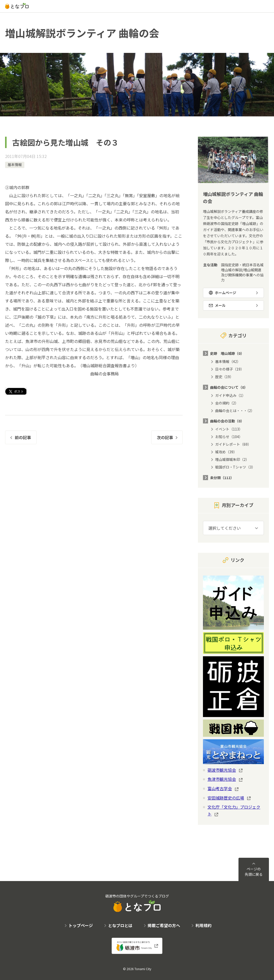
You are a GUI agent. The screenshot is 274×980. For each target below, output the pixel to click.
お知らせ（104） (229, 437)
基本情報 (15, 165)
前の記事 (23, 437)
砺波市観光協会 (222, 770)
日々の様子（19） (230, 369)
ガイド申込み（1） (230, 395)
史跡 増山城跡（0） (227, 353)
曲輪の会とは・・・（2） (235, 411)
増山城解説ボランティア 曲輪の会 (82, 33)
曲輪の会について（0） (229, 387)
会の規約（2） (227, 403)
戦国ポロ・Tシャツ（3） (235, 467)
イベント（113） (229, 429)
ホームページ (226, 293)
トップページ (81, 925)
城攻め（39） (226, 452)
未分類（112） (222, 478)
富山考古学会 (220, 788)
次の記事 (165, 437)
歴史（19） (224, 377)
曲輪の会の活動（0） (227, 421)
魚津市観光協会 (222, 779)
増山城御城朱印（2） (232, 459)
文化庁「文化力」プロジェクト (234, 810)
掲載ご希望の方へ (164, 925)
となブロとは (120, 925)
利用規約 (203, 925)
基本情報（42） (228, 361)
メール (220, 305)
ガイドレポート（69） (233, 444)
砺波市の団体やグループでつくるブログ (137, 903)
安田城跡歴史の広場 (226, 798)
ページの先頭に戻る (254, 872)
